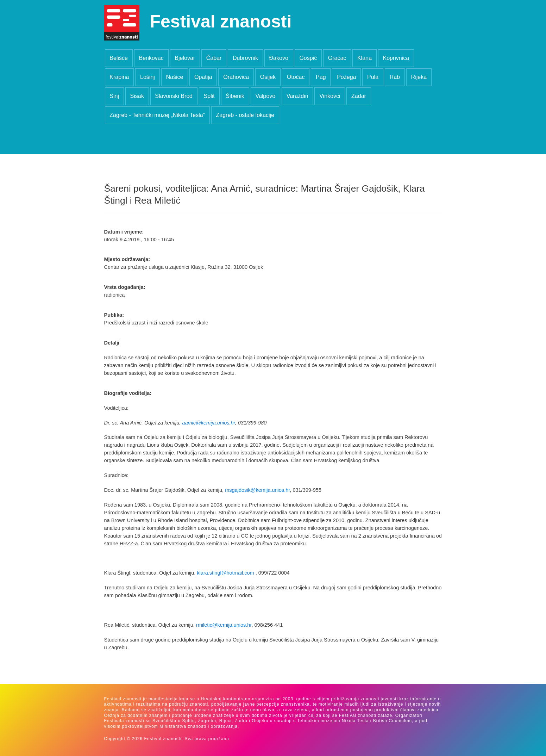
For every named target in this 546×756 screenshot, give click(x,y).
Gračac (337, 58)
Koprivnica (396, 58)
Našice (174, 77)
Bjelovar (185, 58)
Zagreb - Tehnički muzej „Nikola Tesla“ (157, 115)
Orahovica (236, 77)
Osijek (268, 77)
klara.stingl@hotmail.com (225, 573)
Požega (346, 77)
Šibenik (235, 96)
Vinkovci (330, 96)
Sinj (114, 96)
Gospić (308, 58)
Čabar (214, 58)
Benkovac (151, 58)
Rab (395, 77)
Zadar (359, 96)
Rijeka (419, 77)
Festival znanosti (221, 21)
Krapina (119, 77)
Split (209, 96)
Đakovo (279, 58)
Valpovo (265, 96)
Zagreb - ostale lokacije (245, 115)
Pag (321, 77)
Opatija (203, 77)
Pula (373, 77)
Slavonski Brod (174, 96)
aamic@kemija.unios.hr (208, 423)
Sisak (137, 96)
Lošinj (148, 77)
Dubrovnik (245, 58)
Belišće (119, 58)
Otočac (296, 77)
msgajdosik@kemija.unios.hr (257, 490)
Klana (365, 58)
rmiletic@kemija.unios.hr (224, 625)
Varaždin (297, 96)
